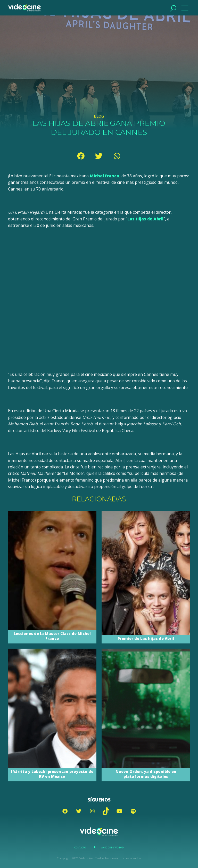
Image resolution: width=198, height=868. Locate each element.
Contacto (80, 848)
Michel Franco (105, 176)
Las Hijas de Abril (145, 219)
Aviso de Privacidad (112, 848)
